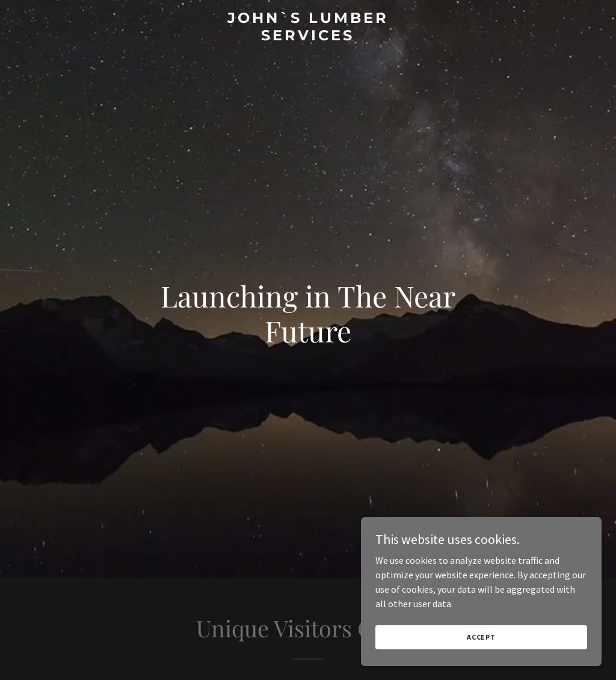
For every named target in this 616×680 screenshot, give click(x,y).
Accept (481, 637)
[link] (308, 37)
